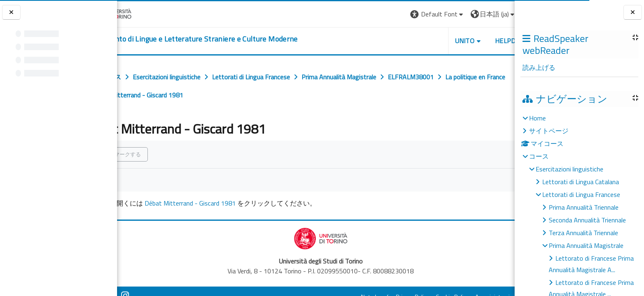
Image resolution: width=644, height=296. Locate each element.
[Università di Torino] (143, 13)
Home (537, 118)
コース (539, 156)
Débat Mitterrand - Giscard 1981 (227, 203)
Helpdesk (465, 41)
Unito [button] (419, 41)
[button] (391, 14)
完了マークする (159, 154)
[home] (227, 39)
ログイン (495, 14)
